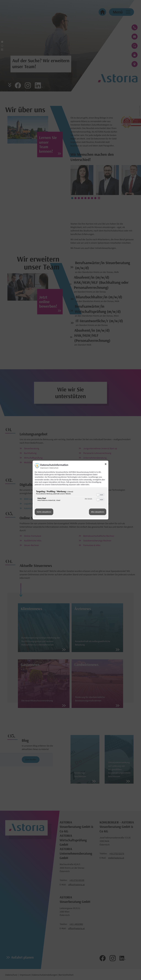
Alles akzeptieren (98, 512)
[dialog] (70, 490)
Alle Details (88, 499)
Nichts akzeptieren (44, 512)
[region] (70, 496)
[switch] (100, 495)
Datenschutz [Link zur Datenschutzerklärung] (54, 468)
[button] (98, 495)
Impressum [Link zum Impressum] (44, 468)
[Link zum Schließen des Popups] (107, 465)
